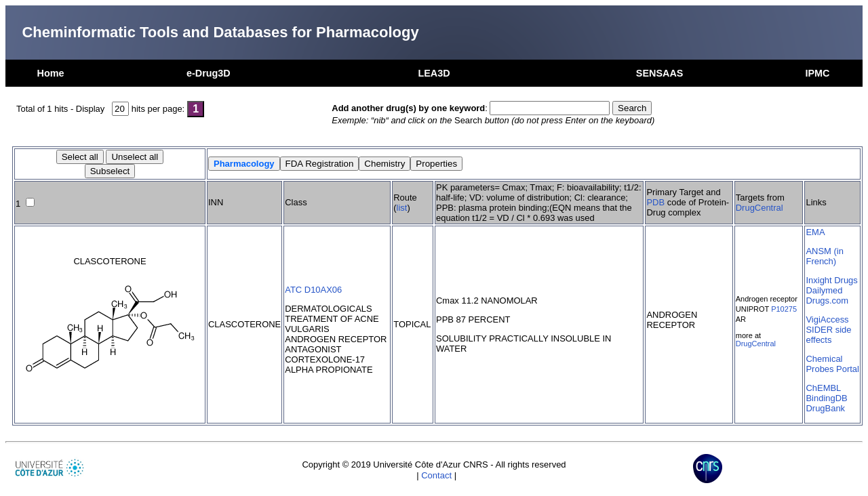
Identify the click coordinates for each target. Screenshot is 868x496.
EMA (815, 232)
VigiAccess (827, 319)
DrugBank (825, 408)
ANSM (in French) (824, 256)
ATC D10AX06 (313, 290)
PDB (655, 202)
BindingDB (826, 398)
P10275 (784, 309)
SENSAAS (660, 73)
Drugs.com (827, 301)
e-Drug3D (209, 73)
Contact (436, 475)
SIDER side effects (828, 335)
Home (51, 73)
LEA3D (434, 73)
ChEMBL (823, 388)
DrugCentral (759, 208)
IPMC (817, 73)
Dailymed (824, 290)
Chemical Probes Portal (832, 364)
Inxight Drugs (831, 280)
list (402, 208)
